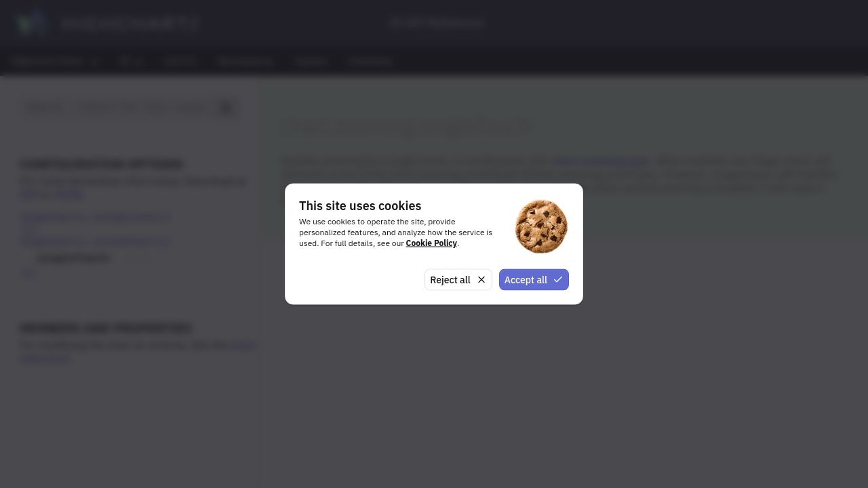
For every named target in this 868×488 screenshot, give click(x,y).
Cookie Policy (432, 242)
